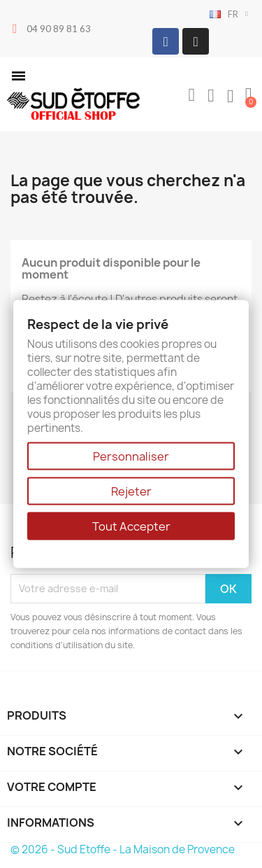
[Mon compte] (211, 96)
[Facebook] (166, 41)
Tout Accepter (131, 526)
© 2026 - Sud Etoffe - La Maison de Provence (123, 849)
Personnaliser (131, 456)
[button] (19, 76)
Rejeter (131, 491)
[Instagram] (196, 41)
